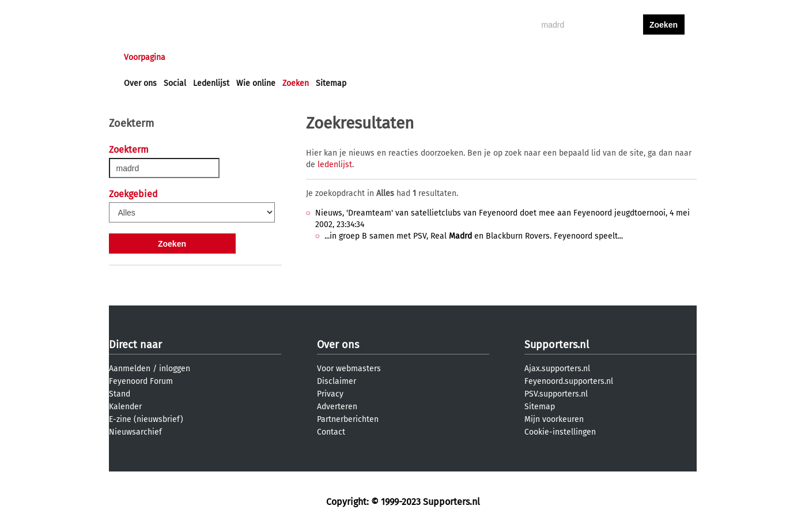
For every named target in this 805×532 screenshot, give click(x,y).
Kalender (125, 407)
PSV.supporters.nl (556, 394)
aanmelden (664, 57)
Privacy (330, 394)
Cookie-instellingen (560, 432)
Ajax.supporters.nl (557, 369)
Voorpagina (145, 57)
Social (175, 83)
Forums (236, 57)
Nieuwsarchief (135, 432)
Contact (331, 432)
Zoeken (296, 83)
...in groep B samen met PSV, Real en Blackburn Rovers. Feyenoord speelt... (474, 236)
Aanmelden (130, 369)
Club (326, 57)
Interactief (284, 57)
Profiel (361, 57)
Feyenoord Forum (141, 381)
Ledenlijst (211, 83)
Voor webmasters (349, 369)
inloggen (619, 57)
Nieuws (194, 57)
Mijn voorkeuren (554, 419)
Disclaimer (337, 381)
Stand (120, 394)
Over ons (140, 83)
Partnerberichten (348, 419)
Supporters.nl (557, 345)
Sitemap (331, 83)
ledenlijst (335, 165)
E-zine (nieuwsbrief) (146, 419)
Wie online (256, 83)
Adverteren (337, 407)
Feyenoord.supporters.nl (569, 381)
